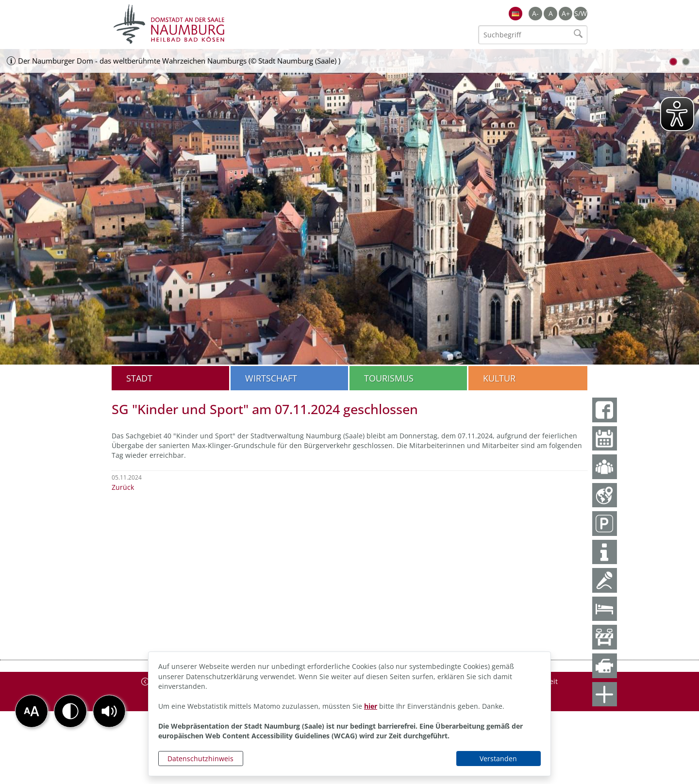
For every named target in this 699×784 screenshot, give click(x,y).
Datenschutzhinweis (200, 759)
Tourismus (389, 378)
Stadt (139, 378)
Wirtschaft (271, 378)
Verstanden (498, 759)
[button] (109, 711)
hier (371, 706)
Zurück (123, 487)
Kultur (499, 378)
